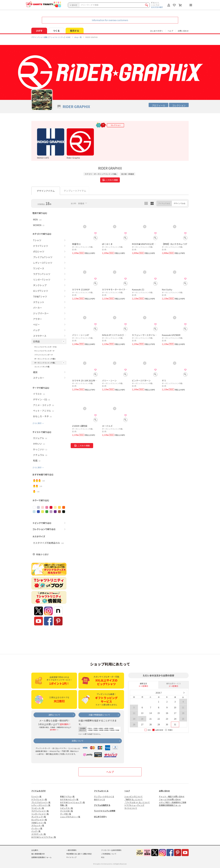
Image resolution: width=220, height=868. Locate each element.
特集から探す (42, 554)
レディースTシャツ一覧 (41, 805)
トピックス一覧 (67, 808)
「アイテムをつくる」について (137, 802)
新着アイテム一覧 (67, 796)
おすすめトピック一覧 (69, 799)
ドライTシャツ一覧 (39, 799)
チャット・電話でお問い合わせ (172, 796)
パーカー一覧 (37, 828)
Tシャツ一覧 (36, 796)
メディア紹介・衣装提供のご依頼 (173, 802)
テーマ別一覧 (66, 814)
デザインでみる (180, 203)
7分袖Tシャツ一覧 (39, 823)
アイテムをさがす (39, 791)
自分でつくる (99, 799)
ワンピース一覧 (38, 808)
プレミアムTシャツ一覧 (41, 802)
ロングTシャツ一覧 (39, 820)
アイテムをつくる (101, 791)
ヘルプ (170, 31)
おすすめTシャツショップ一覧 (72, 802)
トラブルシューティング (134, 805)
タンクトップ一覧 (39, 817)
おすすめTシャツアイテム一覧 (44, 837)
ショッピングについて (133, 796)
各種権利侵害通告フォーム (170, 805)
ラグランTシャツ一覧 (40, 811)
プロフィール (158, 105)
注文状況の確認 (157, 7)
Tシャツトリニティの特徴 (105, 811)
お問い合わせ (183, 31)
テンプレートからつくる (104, 796)
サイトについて (131, 808)
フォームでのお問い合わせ (170, 799)
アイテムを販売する (102, 805)
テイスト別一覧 (67, 811)
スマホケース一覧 (39, 834)
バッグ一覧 (36, 831)
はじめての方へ (100, 817)
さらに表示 (37, 423)
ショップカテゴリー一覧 (70, 817)
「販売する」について (133, 799)
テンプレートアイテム (75, 191)
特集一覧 (64, 805)
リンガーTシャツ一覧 (40, 814)
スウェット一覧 (38, 825)
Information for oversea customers (110, 20)
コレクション (179, 105)
